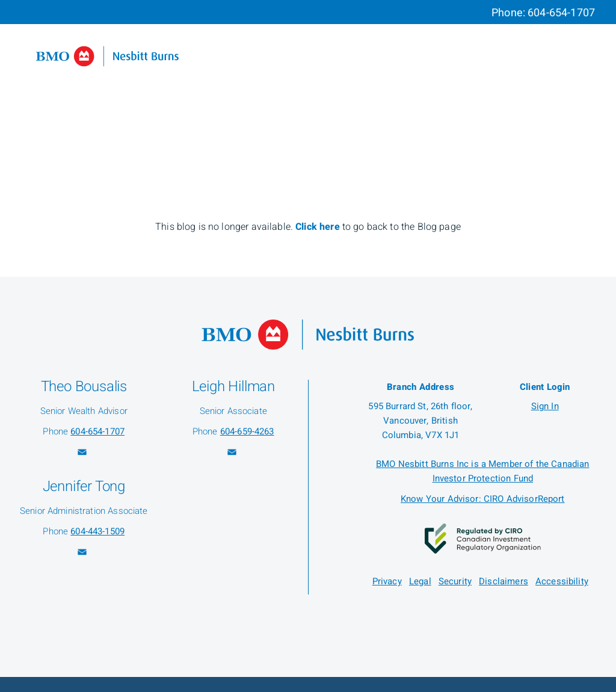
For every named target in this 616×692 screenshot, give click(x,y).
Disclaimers (504, 581)
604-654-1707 (97, 431)
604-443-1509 (97, 531)
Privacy (387, 581)
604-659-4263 (247, 431)
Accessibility (562, 581)
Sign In (545, 406)
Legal (420, 581)
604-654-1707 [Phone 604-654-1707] (561, 13)
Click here (319, 227)
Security (455, 581)
